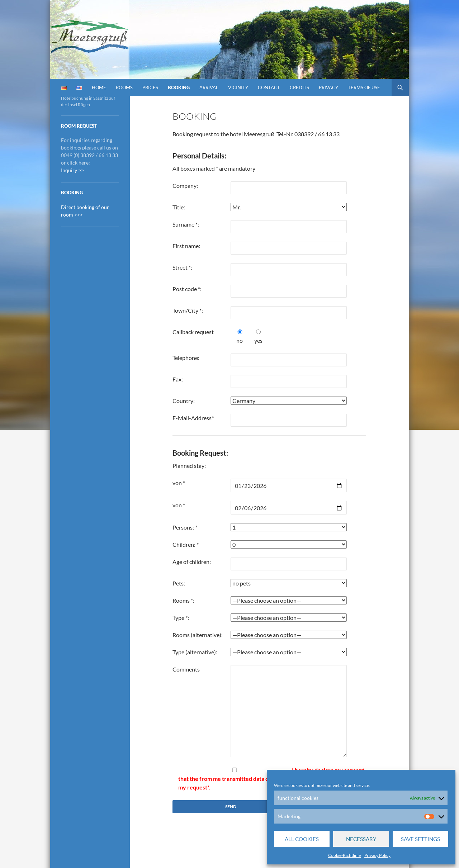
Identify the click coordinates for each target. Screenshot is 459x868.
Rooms (124, 87)
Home (99, 87)
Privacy (328, 87)
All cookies (302, 839)
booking (179, 87)
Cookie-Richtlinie (344, 855)
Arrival (209, 87)
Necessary (361, 839)
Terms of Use (364, 87)
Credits (299, 87)
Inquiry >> (72, 170)
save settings (420, 839)
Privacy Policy (377, 855)
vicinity (238, 87)
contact (269, 87)
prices (150, 87)
